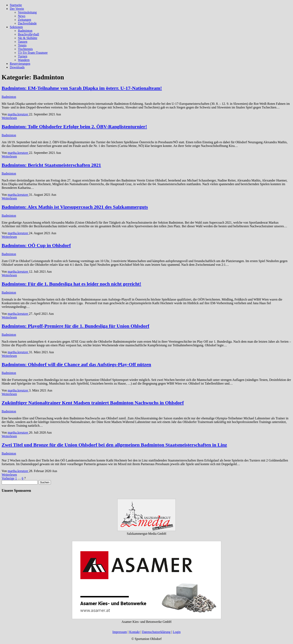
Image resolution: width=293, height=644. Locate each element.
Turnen (23, 56)
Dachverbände (27, 23)
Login (177, 632)
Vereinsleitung (27, 12)
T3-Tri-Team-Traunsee (33, 53)
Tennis (22, 45)
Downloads (17, 67)
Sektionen (16, 27)
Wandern (24, 60)
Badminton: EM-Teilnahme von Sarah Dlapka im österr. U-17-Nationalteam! (82, 88)
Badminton (25, 31)
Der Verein (17, 9)
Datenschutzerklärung (156, 632)
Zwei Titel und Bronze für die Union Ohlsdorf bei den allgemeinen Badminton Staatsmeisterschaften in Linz (114, 445)
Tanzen (23, 42)
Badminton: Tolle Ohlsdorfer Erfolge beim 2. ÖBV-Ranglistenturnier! (74, 127)
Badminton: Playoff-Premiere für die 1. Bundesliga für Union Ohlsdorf (75, 326)
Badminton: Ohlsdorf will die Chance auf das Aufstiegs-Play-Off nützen (76, 364)
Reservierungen (20, 64)
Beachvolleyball (28, 34)
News (22, 16)
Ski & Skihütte (28, 38)
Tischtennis (25, 49)
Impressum (120, 632)
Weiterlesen (9, 118)
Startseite (16, 5)
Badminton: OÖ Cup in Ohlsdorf (36, 245)
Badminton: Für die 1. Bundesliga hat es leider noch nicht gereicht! (71, 284)
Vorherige (8, 478)
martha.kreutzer (18, 114)
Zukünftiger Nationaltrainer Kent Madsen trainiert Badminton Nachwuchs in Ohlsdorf (93, 403)
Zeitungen (25, 20)
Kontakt (134, 632)
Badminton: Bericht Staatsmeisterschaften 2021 (51, 165)
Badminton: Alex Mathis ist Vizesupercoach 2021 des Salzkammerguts (75, 207)
